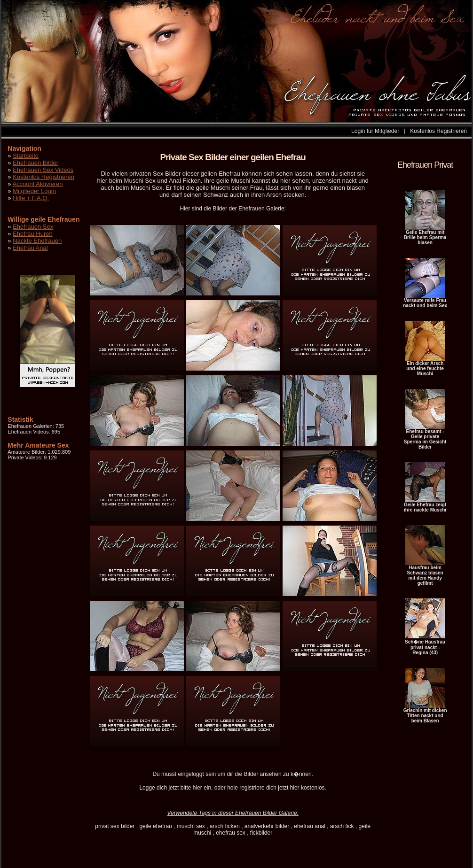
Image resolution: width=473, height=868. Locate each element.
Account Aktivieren (37, 184)
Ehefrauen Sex (33, 227)
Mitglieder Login (34, 191)
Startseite (26, 156)
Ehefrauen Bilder (35, 163)
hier (197, 788)
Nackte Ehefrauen (37, 241)
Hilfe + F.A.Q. (31, 198)
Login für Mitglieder (375, 131)
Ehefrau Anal (30, 248)
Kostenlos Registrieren (438, 131)
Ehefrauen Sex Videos (43, 170)
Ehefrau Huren (33, 234)
